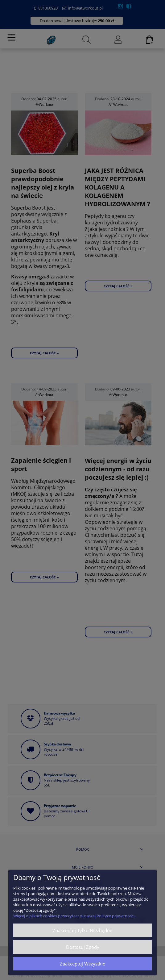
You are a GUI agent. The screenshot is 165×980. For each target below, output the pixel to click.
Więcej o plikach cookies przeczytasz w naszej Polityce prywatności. (74, 916)
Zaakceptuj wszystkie (82, 964)
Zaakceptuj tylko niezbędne (82, 930)
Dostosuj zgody (83, 947)
